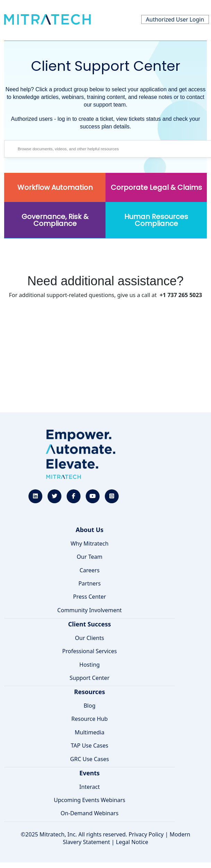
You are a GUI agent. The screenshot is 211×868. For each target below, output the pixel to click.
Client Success (89, 624)
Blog (90, 706)
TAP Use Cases (90, 745)
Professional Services (90, 651)
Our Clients (90, 638)
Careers (90, 570)
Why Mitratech (89, 543)
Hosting (90, 665)
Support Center (89, 678)
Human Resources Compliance (156, 220)
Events (90, 773)
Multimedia (89, 732)
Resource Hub (90, 719)
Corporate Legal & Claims (156, 187)
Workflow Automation (55, 187)
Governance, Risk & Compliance (55, 220)
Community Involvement (90, 610)
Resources (89, 692)
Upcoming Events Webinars (90, 800)
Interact (90, 787)
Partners (90, 583)
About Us (90, 530)
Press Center (90, 597)
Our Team (90, 557)
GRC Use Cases (90, 759)
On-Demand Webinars (90, 813)
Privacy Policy (146, 834)
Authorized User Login (175, 19)
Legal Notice (132, 842)
